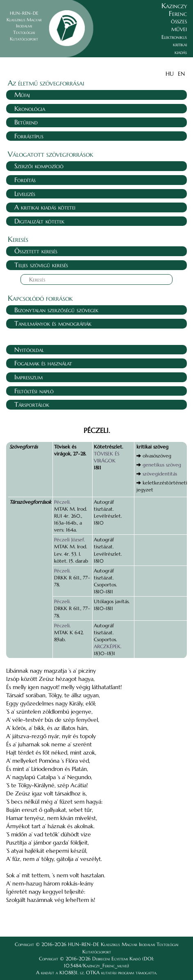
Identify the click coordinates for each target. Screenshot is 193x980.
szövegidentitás (160, 474)
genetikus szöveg (162, 465)
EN (181, 74)
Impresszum (28, 377)
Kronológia (30, 108)
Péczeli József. (69, 540)
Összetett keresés (36, 251)
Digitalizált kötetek (39, 221)
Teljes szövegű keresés (41, 265)
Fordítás (25, 180)
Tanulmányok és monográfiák (53, 323)
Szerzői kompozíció (39, 166)
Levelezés (25, 194)
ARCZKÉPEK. (108, 646)
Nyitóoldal (29, 349)
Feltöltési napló (34, 391)
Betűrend (26, 122)
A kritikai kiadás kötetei (45, 207)
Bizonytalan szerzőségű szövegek (56, 310)
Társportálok (32, 404)
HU (170, 74)
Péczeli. (62, 502)
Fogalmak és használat (43, 363)
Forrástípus (29, 136)
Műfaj (22, 95)
